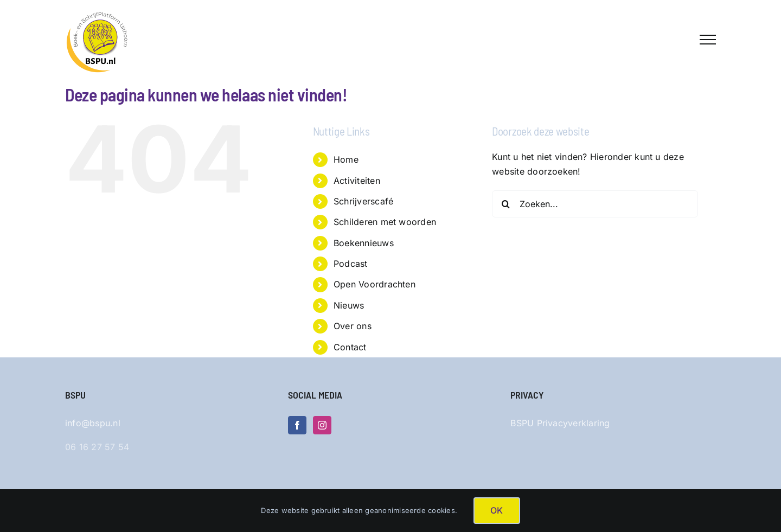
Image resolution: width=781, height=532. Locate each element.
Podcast (351, 264)
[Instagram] (322, 425)
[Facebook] (297, 425)
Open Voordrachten (375, 284)
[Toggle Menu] (708, 40)
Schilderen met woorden (385, 222)
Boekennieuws (364, 243)
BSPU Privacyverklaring (560, 423)
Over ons (353, 326)
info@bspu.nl (93, 423)
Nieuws (349, 305)
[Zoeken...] (595, 204)
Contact (350, 347)
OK (497, 510)
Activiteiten (357, 181)
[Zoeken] (505, 204)
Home (346, 159)
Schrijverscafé (363, 201)
